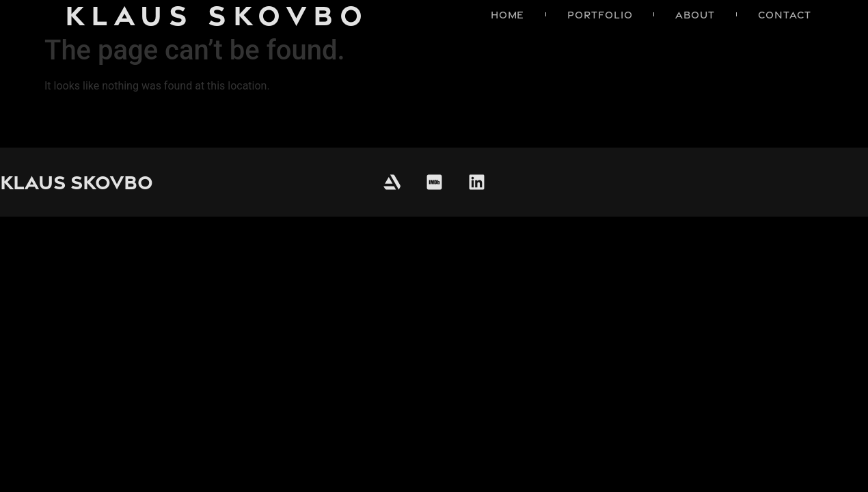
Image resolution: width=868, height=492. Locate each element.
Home (508, 15)
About (695, 15)
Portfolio (600, 15)
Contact (785, 15)
